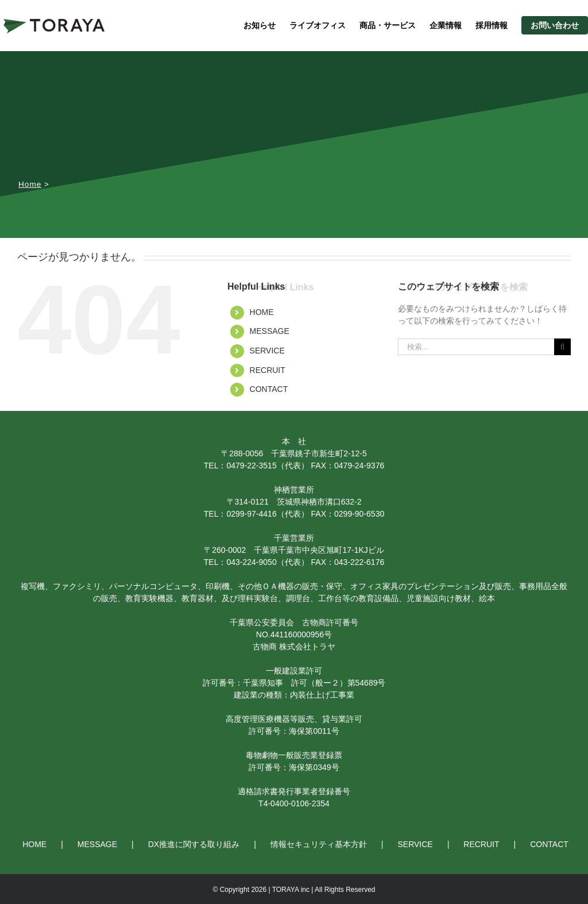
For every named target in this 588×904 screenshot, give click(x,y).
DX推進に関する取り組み (194, 844)
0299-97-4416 (251, 514)
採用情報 (492, 25)
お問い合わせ (555, 25)
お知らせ (260, 25)
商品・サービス (388, 25)
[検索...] (476, 347)
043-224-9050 (251, 562)
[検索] (562, 347)
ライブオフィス (318, 25)
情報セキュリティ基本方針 (319, 844)
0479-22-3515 (251, 466)
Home (30, 184)
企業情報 (446, 25)
